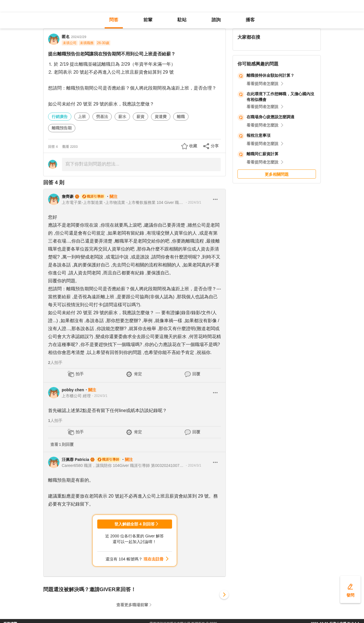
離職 (181, 117)
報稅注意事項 (258, 135)
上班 (82, 117)
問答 (114, 20)
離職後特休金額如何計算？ (270, 75)
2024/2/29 (79, 37)
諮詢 (216, 20)
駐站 (182, 20)
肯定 (138, 374)
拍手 (80, 374)
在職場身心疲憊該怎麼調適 (270, 117)
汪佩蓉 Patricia (75, 460)
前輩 (148, 20)
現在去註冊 (154, 559)
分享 (215, 146)
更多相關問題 (277, 174)
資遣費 (161, 117)
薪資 (140, 117)
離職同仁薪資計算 (262, 154)
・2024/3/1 (193, 202)
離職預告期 (62, 128)
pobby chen (73, 390)
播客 (250, 20)
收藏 (193, 146)
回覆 (196, 374)
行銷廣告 (60, 117)
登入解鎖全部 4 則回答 (135, 524)
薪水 (122, 117)
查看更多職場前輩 (132, 605)
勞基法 (102, 117)
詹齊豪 (68, 196)
